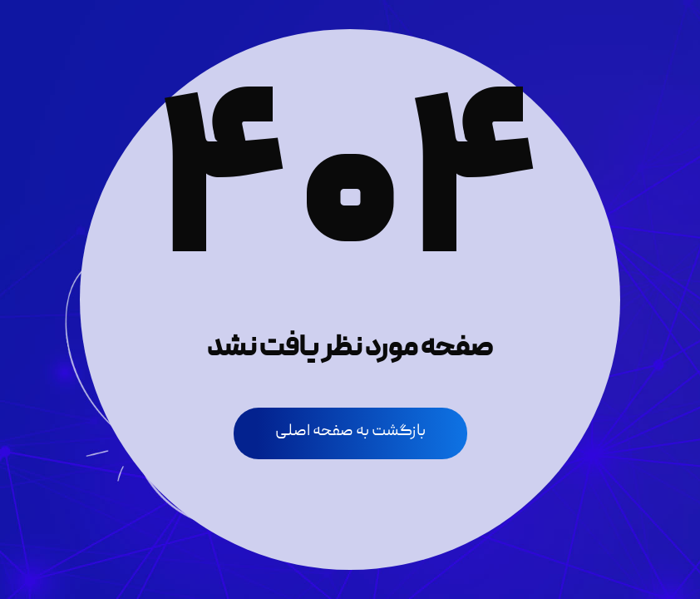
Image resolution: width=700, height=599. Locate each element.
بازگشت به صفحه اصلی (350, 432)
